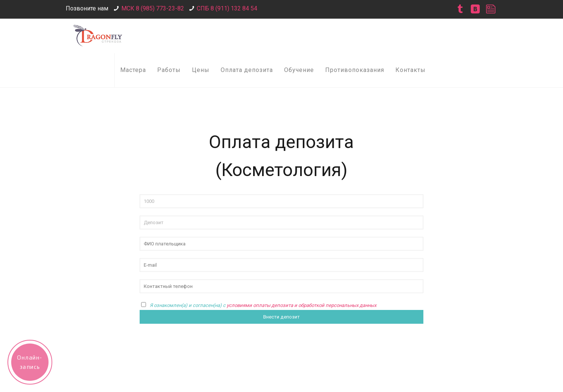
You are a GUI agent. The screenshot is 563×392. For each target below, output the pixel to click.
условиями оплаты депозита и (262, 305)
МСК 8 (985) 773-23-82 (153, 8)
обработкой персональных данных (337, 305)
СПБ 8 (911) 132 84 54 (227, 8)
